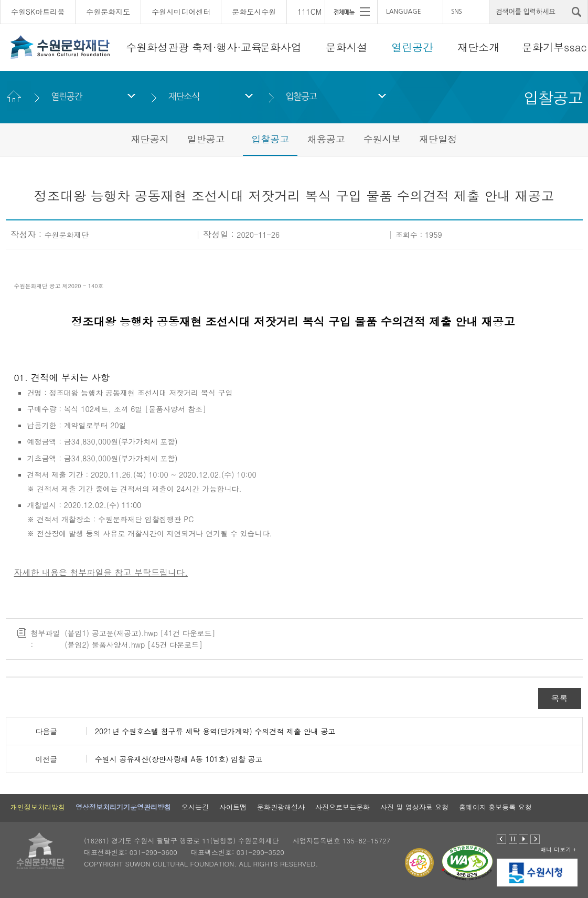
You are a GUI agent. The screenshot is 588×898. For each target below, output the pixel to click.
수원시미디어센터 (181, 12)
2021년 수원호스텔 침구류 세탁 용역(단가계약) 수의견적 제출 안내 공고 (215, 731)
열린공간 (412, 47)
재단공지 (150, 139)
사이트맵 (233, 807)
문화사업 (281, 47)
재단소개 (478, 47)
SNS (456, 12)
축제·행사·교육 (227, 47)
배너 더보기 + (558, 849)
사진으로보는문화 (343, 807)
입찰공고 (301, 96)
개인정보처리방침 (38, 807)
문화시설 (347, 47)
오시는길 (195, 807)
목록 (560, 698)
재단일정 (438, 139)
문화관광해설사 (281, 807)
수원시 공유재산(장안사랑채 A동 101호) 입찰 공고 (179, 759)
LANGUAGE (404, 12)
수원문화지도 (108, 12)
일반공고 (206, 139)
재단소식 (184, 96)
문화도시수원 (254, 12)
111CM (309, 12)
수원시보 (382, 139)
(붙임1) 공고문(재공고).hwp (111, 633)
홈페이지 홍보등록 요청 (495, 807)
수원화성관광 (157, 47)
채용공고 (326, 139)
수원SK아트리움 (38, 12)
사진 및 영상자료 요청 (414, 807)
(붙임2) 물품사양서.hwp (105, 645)
